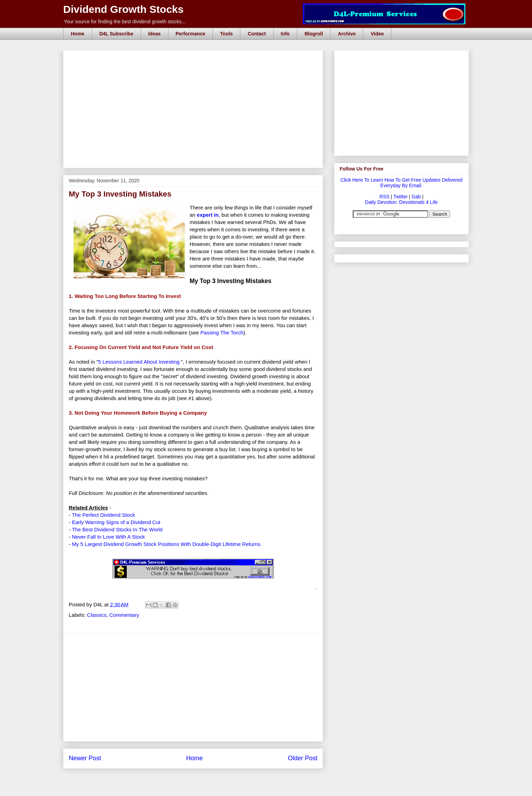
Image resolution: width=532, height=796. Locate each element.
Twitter (401, 197)
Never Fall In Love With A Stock (108, 537)
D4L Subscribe (116, 34)
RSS (385, 197)
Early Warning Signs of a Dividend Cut (116, 522)
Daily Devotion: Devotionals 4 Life (401, 202)
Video (377, 34)
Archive (347, 34)
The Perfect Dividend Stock (103, 515)
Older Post (303, 758)
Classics (97, 615)
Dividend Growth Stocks (123, 9)
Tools (226, 34)
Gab (416, 197)
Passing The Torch (222, 333)
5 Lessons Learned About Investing (139, 362)
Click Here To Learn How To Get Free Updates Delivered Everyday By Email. (401, 183)
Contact (257, 34)
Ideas (155, 34)
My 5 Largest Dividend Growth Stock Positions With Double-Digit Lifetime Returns (166, 544)
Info (285, 34)
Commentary (124, 615)
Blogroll (314, 34)
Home (78, 34)
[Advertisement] (195, 58)
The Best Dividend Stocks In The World (117, 529)
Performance (191, 34)
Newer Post (85, 758)
